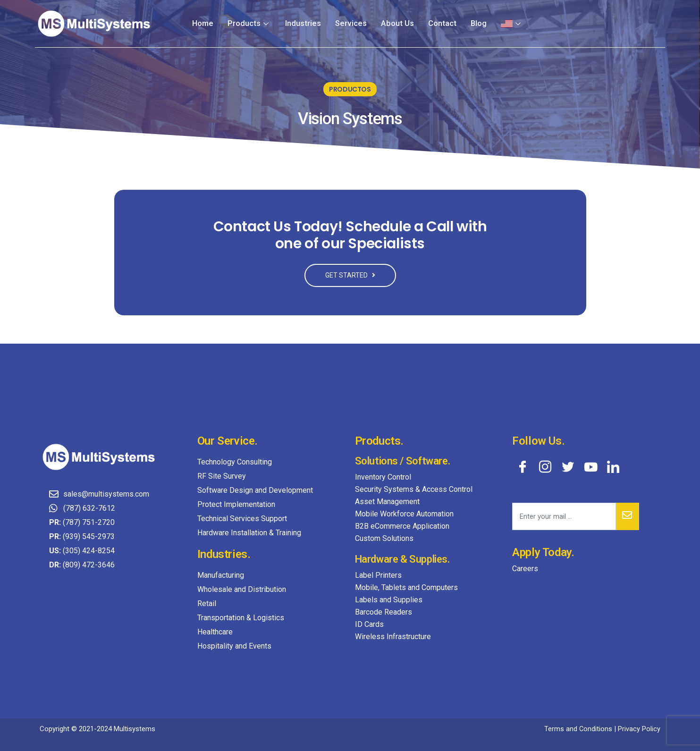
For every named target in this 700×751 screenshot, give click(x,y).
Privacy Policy (639, 729)
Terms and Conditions (578, 729)
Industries (304, 23)
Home (205, 23)
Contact (442, 23)
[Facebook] (523, 466)
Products (251, 23)
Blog (479, 23)
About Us (398, 23)
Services (351, 23)
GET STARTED (350, 275)
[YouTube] (590, 466)
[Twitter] (568, 466)
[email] (564, 516)
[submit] (628, 516)
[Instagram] (545, 466)
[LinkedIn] (613, 466)
